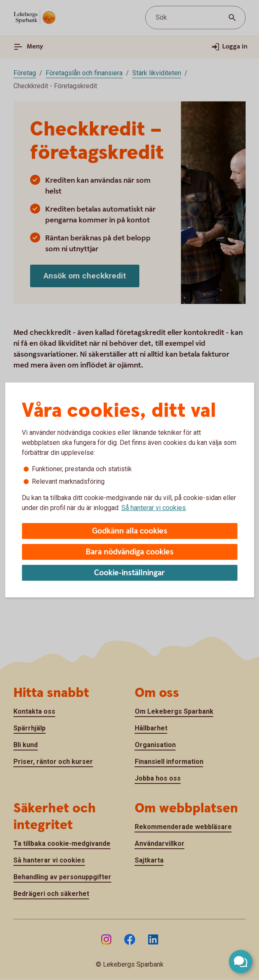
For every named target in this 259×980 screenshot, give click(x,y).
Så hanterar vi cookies (154, 508)
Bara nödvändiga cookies (130, 552)
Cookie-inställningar (129, 573)
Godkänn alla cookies (130, 531)
